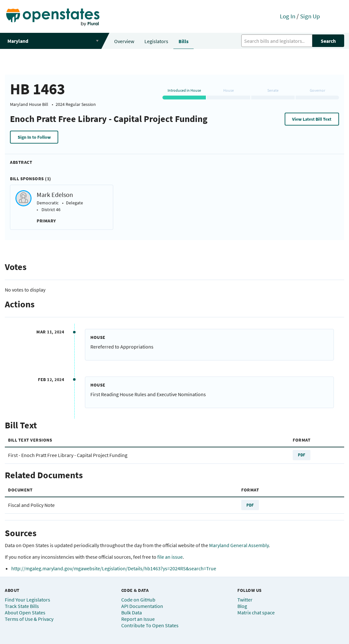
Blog (242, 606)
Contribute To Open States (150, 625)
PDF (302, 455)
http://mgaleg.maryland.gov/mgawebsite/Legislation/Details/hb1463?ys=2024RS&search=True (114, 568)
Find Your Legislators (28, 600)
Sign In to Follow (34, 137)
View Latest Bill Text (312, 119)
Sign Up (310, 16)
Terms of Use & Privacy (29, 619)
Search (328, 41)
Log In (288, 16)
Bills (184, 41)
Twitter (245, 600)
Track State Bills (22, 606)
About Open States (25, 612)
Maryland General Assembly (239, 545)
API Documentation (142, 606)
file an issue (170, 557)
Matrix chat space (256, 612)
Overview (124, 41)
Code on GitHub (138, 600)
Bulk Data (132, 612)
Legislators (156, 41)
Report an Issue (138, 619)
